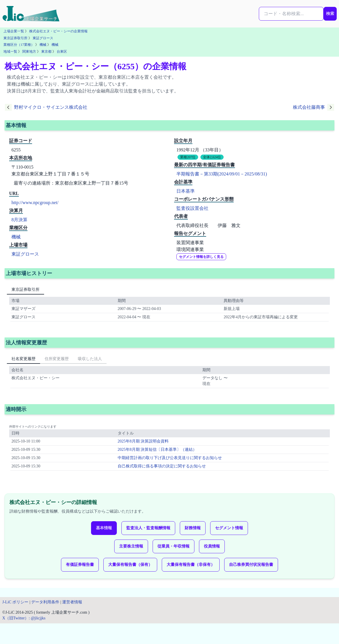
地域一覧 (10, 52)
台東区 (62, 52)
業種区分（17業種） (19, 45)
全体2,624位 (212, 157)
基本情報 (104, 528)
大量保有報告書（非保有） (191, 565)
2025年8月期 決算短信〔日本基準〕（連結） (157, 450)
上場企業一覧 (14, 31)
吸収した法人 (90, 359)
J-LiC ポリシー (15, 602)
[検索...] (291, 14)
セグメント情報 (229, 528)
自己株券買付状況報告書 (251, 565)
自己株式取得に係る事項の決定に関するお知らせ (162, 466)
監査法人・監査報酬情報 (148, 528)
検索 (330, 14)
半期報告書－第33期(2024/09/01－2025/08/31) (222, 174)
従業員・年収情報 (174, 546)
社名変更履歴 (23, 359)
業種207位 (188, 157)
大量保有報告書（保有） (130, 565)
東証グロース (43, 38)
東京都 (46, 52)
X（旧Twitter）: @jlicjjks (24, 618)
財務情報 (193, 528)
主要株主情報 (131, 546)
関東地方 (29, 52)
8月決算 (19, 220)
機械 (43, 45)
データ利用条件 (45, 602)
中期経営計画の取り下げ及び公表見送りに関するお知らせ (170, 458)
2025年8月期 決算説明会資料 (143, 441)
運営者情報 (72, 602)
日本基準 (186, 191)
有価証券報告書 (80, 565)
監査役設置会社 (192, 208)
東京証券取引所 (15, 38)
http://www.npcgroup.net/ (35, 203)
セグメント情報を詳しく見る (201, 257)
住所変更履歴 (57, 359)
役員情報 (212, 546)
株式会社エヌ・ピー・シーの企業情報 (58, 31)
